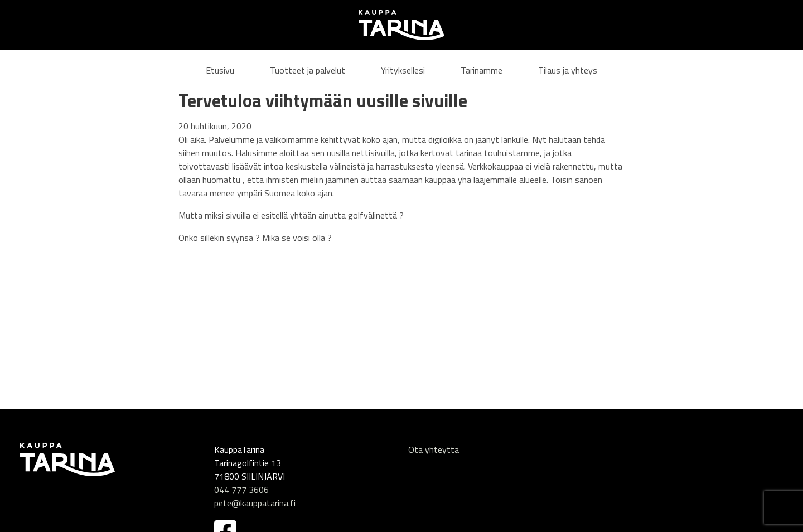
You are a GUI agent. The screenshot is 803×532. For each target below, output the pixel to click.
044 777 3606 (241, 490)
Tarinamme (482, 70)
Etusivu (220, 70)
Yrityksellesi (403, 70)
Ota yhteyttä (434, 449)
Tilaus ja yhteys (568, 70)
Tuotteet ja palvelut (308, 70)
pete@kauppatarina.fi (255, 503)
